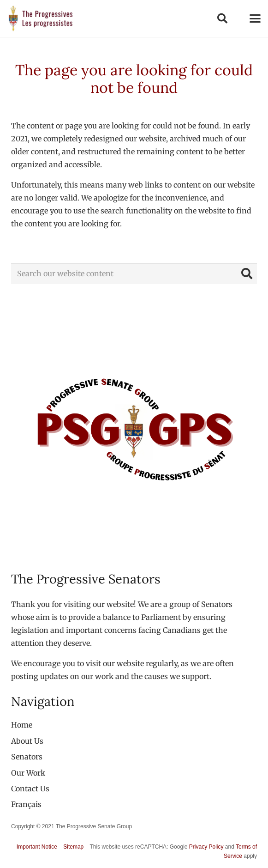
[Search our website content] (134, 274)
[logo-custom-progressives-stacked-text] (41, 18)
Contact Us (30, 789)
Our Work (28, 773)
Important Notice (37, 847)
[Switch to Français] (26, 804)
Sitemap (73, 847)
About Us (27, 741)
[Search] (247, 274)
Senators (27, 757)
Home (22, 725)
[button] (222, 18)
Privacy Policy (206, 847)
